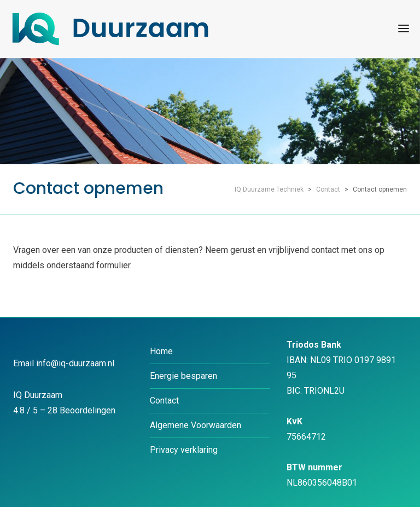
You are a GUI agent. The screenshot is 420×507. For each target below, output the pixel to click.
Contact (164, 401)
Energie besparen (183, 376)
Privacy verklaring (184, 450)
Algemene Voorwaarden (196, 425)
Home (161, 351)
